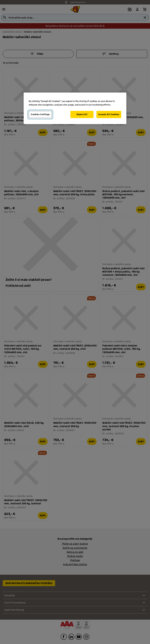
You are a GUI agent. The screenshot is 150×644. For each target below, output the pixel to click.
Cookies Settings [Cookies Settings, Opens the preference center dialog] (40, 114)
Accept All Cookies (109, 114)
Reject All (82, 114)
